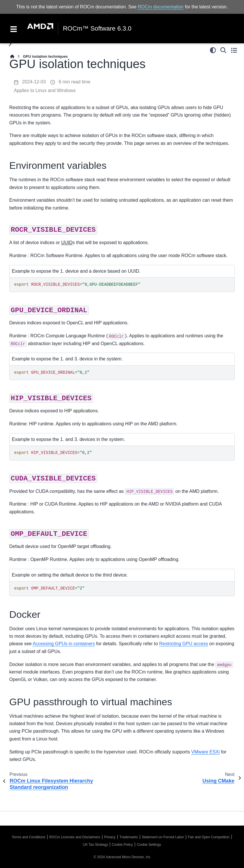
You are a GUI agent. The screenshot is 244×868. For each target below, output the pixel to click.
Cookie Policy (122, 845)
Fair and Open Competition (209, 837)
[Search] (223, 50)
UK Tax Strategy (95, 845)
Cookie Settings (149, 845)
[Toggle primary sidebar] (10, 44)
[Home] (12, 56)
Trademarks (129, 837)
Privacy (110, 837)
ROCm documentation (161, 7)
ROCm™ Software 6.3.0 (97, 29)
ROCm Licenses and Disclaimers (75, 837)
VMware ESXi (205, 752)
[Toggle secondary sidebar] (234, 50)
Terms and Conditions (29, 837)
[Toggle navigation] (14, 29)
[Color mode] (213, 50)
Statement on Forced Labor (163, 837)
